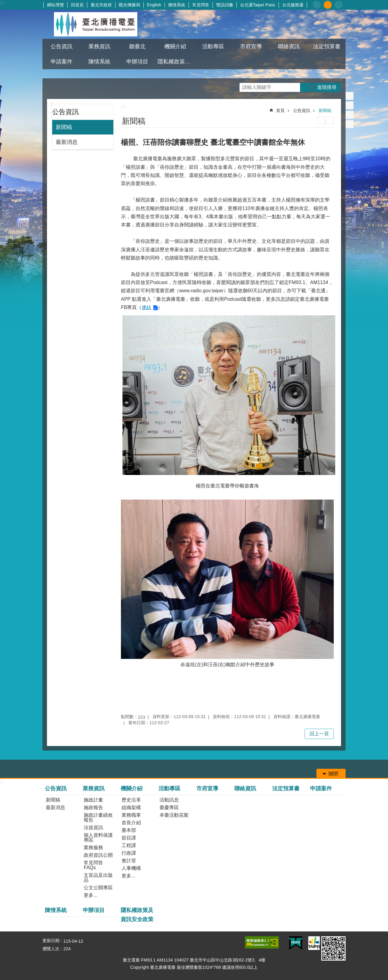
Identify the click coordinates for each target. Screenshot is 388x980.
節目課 (129, 838)
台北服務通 (293, 5)
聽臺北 (137, 46)
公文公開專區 (98, 888)
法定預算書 (327, 46)
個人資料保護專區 (98, 838)
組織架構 (131, 807)
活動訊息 (169, 800)
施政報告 (93, 807)
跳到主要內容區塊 (3, 3)
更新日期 (51, 941)
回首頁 (77, 5)
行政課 (129, 853)
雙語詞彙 (225, 5)
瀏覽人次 (51, 949)
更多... (90, 895)
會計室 (129, 861)
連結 (146, 307)
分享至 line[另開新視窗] (350, 115)
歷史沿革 (131, 800)
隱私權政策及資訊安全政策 (176, 62)
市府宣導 (251, 46)
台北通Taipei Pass (258, 5)
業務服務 (93, 848)
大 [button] (339, 5)
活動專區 (213, 46)
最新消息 (67, 142)
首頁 (280, 110)
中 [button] (328, 5)
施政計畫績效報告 (98, 817)
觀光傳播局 (129, 5)
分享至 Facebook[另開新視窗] (350, 96)
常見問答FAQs (93, 865)
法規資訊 (93, 827)
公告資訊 (62, 46)
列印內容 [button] (321, 120)
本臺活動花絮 (174, 815)
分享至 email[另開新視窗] (350, 124)
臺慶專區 (169, 807)
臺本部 (129, 830)
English (154, 5)
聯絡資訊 (289, 46)
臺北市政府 (101, 5)
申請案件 (62, 62)
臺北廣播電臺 (95, 24)
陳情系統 (177, 5)
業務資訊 (99, 46)
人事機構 (131, 868)
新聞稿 (64, 127)
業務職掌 (131, 815)
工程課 (129, 845)
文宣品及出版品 (98, 878)
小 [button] (317, 5)
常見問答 (201, 5)
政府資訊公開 (98, 855)
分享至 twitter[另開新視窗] (350, 105)
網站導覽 (55, 5)
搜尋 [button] (306, 87)
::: (2, 3)
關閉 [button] (333, 774)
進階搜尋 (327, 87)
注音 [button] (330, 120)
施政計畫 (93, 800)
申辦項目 (137, 62)
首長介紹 (131, 823)
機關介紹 (175, 46)
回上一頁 (319, 734)
